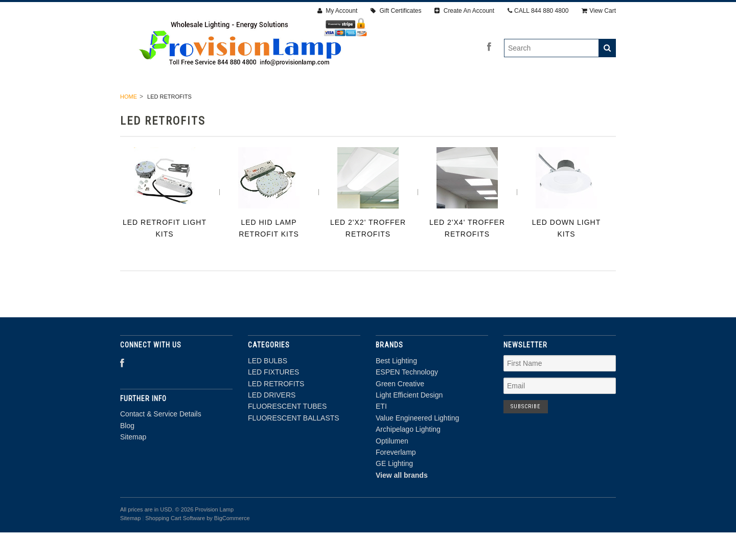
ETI (381, 434)
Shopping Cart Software (175, 545)
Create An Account (464, 11)
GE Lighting (394, 491)
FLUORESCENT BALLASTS (549, 101)
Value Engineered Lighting (417, 445)
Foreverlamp (396, 479)
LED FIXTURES (226, 101)
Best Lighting (396, 388)
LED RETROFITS (298, 101)
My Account (337, 11)
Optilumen (392, 468)
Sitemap (133, 464)
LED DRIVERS (368, 101)
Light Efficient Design (409, 422)
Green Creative (400, 411)
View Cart (599, 11)
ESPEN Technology (407, 400)
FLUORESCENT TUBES (448, 101)
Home (129, 124)
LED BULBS (162, 101)
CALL (538, 11)
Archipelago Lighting (408, 457)
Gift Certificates (396, 11)
